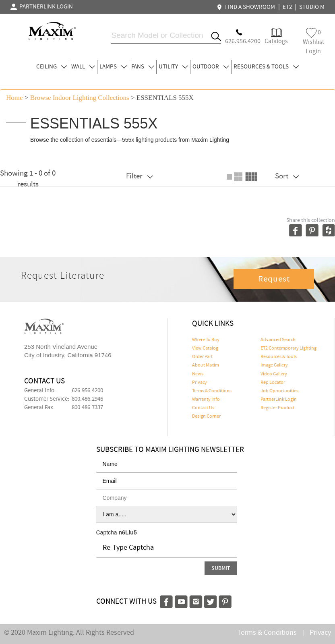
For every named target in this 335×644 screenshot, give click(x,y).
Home (14, 98)
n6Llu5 (128, 532)
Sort (287, 176)
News (198, 374)
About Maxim (206, 365)
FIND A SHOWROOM (247, 7)
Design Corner (206, 416)
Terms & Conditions (212, 391)
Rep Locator (273, 383)
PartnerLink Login (279, 400)
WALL (83, 67)
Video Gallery (274, 374)
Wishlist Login (313, 42)
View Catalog (205, 348)
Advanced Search (278, 340)
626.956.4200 (87, 391)
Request (274, 279)
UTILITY (173, 67)
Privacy (200, 383)
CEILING (52, 67)
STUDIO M (312, 7)
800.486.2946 (87, 399)
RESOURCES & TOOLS (266, 67)
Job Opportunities (279, 391)
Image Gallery (274, 365)
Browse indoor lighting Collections (80, 98)
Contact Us (203, 408)
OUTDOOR (211, 67)
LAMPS (113, 67)
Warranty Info (206, 400)
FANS (143, 67)
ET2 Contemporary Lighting (288, 348)
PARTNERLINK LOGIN (42, 7)
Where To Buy (206, 340)
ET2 (287, 7)
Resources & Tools (279, 357)
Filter (140, 176)
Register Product (277, 408)
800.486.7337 (87, 408)
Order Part (202, 357)
